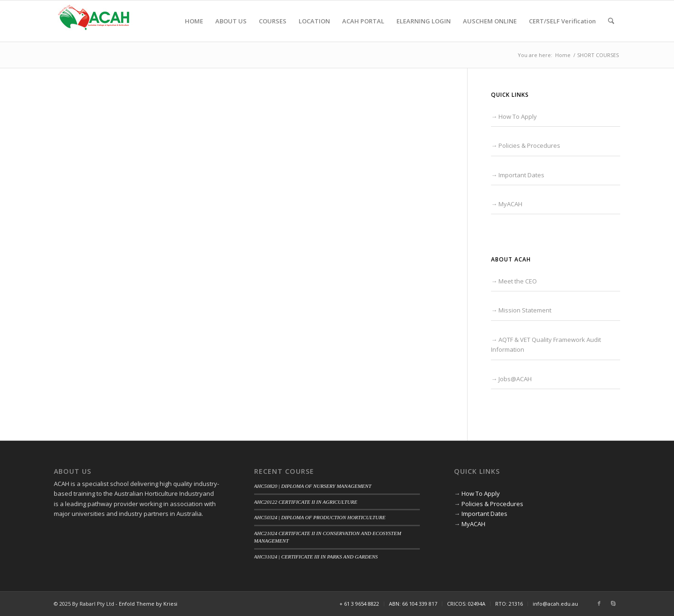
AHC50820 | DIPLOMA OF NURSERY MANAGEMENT (313, 486)
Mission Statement (525, 310)
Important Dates (521, 175)
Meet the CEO (518, 281)
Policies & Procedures (529, 145)
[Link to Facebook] (599, 603)
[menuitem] (194, 21)
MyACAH (510, 204)
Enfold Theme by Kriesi (148, 604)
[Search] (611, 21)
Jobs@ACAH (515, 379)
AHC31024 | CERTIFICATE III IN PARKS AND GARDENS (316, 557)
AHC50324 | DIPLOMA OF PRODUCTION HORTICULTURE (320, 517)
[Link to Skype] (613, 603)
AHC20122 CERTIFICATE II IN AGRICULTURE (306, 502)
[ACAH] (94, 21)
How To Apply (518, 116)
